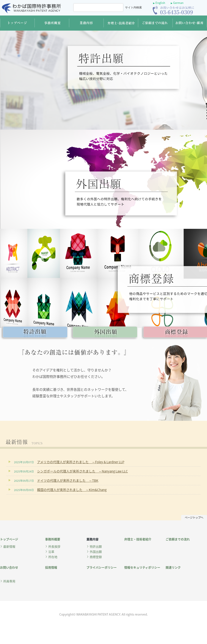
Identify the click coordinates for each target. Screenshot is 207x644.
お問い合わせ (9, 567)
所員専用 (9, 581)
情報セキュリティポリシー (142, 567)
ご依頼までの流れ (178, 539)
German (177, 3)
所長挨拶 (54, 546)
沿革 (51, 552)
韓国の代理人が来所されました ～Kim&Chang (72, 490)
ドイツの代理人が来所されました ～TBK (68, 480)
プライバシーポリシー (102, 567)
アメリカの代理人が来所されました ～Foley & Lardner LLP (81, 462)
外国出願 (96, 552)
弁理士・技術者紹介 (138, 539)
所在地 (53, 557)
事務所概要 (53, 539)
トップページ (9, 539)
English (159, 3)
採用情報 (51, 567)
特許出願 (96, 546)
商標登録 (96, 557)
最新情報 (9, 546)
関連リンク (173, 567)
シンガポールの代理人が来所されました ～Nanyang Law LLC (82, 471)
